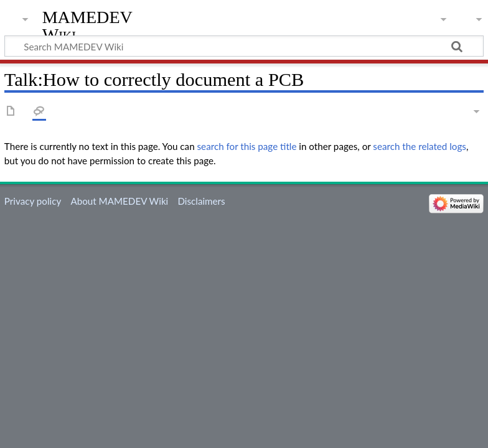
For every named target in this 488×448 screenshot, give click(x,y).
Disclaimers (201, 201)
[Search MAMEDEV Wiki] (244, 46)
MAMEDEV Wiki (87, 26)
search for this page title (247, 146)
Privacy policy (33, 201)
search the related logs (420, 146)
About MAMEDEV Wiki (119, 201)
